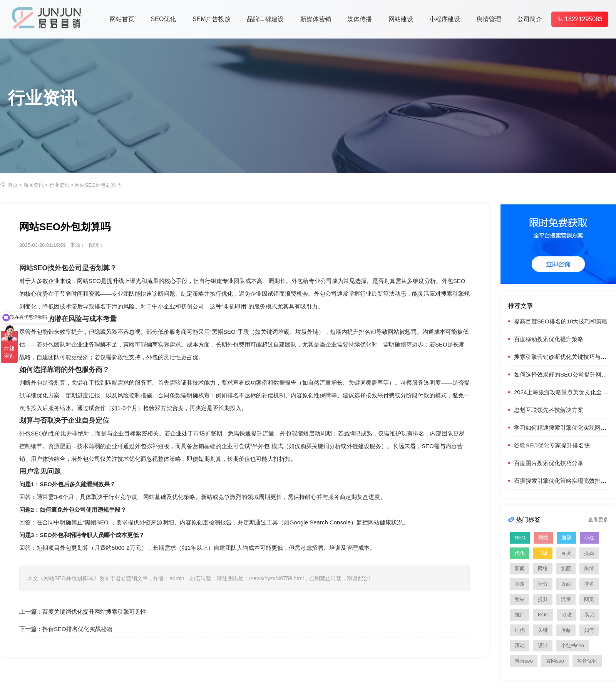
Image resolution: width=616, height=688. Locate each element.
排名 (589, 584)
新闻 (520, 568)
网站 (543, 538)
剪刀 (590, 615)
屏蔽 (566, 630)
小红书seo (572, 645)
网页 (589, 599)
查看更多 (598, 520)
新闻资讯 (33, 185)
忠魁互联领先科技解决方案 (549, 410)
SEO (40, 268)
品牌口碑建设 (265, 19)
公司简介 (530, 19)
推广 (520, 615)
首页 (13, 185)
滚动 (520, 645)
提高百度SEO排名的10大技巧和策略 (561, 321)
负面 (566, 568)
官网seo (555, 661)
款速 (520, 584)
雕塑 (566, 538)
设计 (543, 645)
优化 (520, 553)
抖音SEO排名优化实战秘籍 (77, 629)
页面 (566, 584)
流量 (566, 599)
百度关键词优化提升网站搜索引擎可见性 (94, 612)
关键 (543, 630)
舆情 (589, 568)
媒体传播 (360, 19)
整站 (520, 599)
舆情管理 (489, 19)
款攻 (567, 615)
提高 (589, 553)
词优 (520, 630)
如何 (589, 630)
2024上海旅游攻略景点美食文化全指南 (564, 392)
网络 (543, 568)
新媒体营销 (316, 19)
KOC (543, 615)
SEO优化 (164, 19)
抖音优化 (587, 661)
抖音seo (524, 661)
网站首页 (122, 19)
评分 (543, 584)
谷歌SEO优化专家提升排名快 (552, 445)
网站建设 (401, 19)
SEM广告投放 (212, 19)
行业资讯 (59, 185)
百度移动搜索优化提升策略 (549, 339)
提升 (543, 599)
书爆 (543, 553)
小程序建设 (445, 19)
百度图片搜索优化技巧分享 (549, 463)
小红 (589, 538)
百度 (566, 553)
